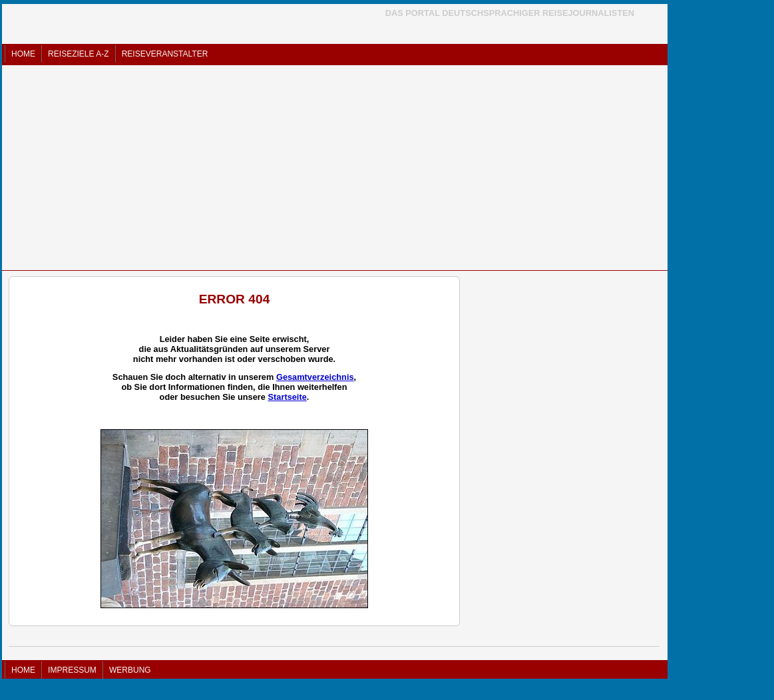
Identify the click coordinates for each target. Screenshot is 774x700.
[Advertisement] (335, 168)
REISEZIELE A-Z (78, 54)
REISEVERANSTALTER (165, 54)
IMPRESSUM (72, 670)
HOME (23, 54)
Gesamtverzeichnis (315, 377)
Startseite (287, 397)
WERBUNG (130, 670)
